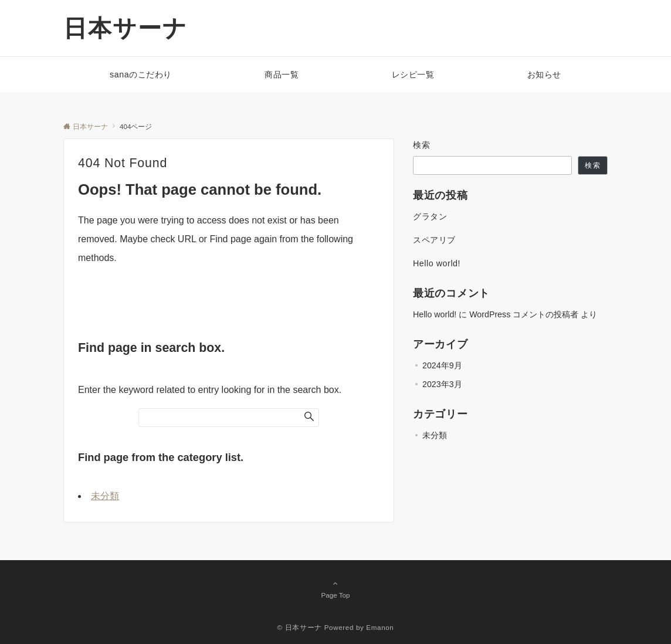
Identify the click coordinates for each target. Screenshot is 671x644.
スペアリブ (434, 240)
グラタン (430, 216)
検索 (422, 145)
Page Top (335, 589)
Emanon (380, 627)
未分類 (105, 496)
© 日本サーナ (300, 627)
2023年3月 (442, 384)
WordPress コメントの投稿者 (524, 314)
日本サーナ (126, 28)
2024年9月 (442, 365)
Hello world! (437, 263)
